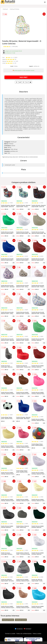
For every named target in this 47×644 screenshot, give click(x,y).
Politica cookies (37, 634)
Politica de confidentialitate (24, 634)
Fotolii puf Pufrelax (14, 9)
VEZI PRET (23, 77)
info (14, 209)
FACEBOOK (19, 629)
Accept (30, 643)
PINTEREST (27, 629)
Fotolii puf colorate (21, 620)
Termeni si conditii (10, 634)
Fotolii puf (5, 9)
